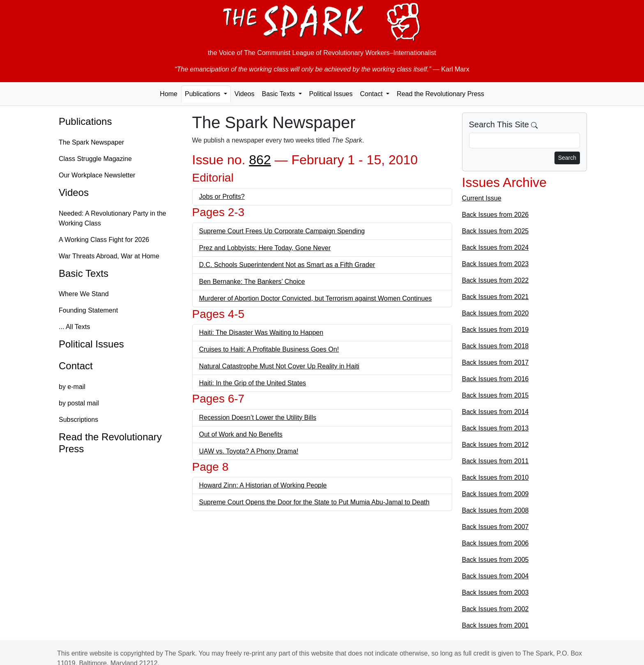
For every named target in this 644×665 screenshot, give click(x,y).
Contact (76, 366)
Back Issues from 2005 (496, 560)
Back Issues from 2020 (496, 313)
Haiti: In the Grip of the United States (253, 383)
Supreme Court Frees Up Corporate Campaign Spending (282, 231)
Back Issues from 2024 (496, 247)
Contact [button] (372, 94)
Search (567, 158)
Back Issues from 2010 (496, 477)
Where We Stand (84, 294)
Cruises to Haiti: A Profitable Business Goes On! (269, 349)
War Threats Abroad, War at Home (109, 256)
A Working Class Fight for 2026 (104, 240)
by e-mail (72, 387)
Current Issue (482, 198)
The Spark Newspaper (91, 142)
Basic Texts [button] (279, 94)
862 (260, 160)
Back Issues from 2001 (496, 625)
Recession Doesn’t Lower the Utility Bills (258, 418)
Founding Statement (88, 310)
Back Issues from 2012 (496, 445)
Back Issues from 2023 (496, 264)
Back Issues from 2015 (496, 395)
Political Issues (331, 94)
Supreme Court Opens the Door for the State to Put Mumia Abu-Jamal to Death (314, 502)
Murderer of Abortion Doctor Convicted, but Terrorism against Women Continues (316, 298)
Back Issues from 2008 (496, 510)
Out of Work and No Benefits (241, 434)
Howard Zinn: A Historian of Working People (263, 485)
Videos (245, 94)
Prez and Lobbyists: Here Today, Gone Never (265, 248)
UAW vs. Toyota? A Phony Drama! (249, 451)
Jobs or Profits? (222, 197)
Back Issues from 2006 (496, 543)
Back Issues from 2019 (496, 330)
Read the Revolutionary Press (440, 94)
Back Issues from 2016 (496, 379)
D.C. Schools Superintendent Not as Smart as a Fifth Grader (287, 265)
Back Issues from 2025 (496, 231)
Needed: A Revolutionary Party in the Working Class (113, 218)
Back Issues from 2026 (496, 215)
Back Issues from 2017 (496, 362)
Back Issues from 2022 (496, 280)
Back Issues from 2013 (496, 428)
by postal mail (79, 403)
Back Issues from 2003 (496, 593)
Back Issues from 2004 (496, 576)
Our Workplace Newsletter (97, 175)
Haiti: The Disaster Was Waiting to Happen (261, 332)
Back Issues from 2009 (496, 494)
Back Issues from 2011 (496, 461)
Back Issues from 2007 (496, 527)
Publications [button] (204, 94)
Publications (85, 121)
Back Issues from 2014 (496, 412)
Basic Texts (84, 273)
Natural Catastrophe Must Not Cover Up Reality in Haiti (279, 366)
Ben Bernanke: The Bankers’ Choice (252, 282)
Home (169, 94)
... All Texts (74, 327)
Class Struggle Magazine (95, 159)
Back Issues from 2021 (496, 297)
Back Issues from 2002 (496, 609)
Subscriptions (78, 420)
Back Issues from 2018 (496, 346)
